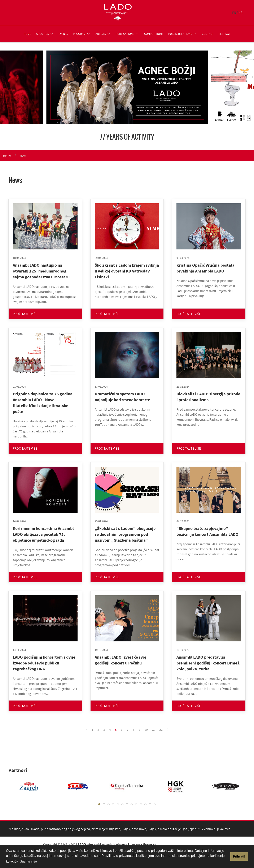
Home (27, 34)
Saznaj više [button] (28, 861)
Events (63, 34)
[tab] (99, 804)
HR (240, 13)
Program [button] (82, 34)
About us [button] (45, 34)
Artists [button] (103, 34)
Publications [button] (127, 34)
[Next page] (168, 729)
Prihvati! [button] (239, 856)
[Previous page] (87, 729)
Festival (225, 34)
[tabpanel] (25, 786)
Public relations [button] (183, 34)
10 (146, 729)
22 (161, 729)
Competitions (154, 34)
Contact (208, 34)
